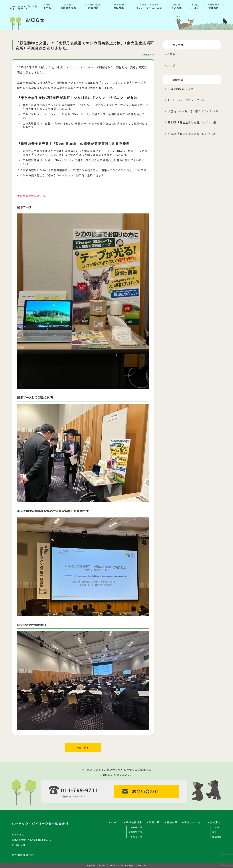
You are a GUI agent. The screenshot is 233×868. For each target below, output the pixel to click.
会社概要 (217, 836)
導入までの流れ (194, 822)
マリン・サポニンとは (149, 6)
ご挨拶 (216, 827)
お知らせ (173, 54)
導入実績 (177, 6)
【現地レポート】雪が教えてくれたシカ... (194, 111)
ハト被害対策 (135, 836)
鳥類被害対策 (135, 832)
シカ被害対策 (135, 827)
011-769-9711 (80, 790)
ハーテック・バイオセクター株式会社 (23, 8)
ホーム (47, 6)
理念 (215, 832)
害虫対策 (119, 6)
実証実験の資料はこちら (33, 196)
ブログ (195, 6)
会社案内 (214, 6)
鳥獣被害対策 (68, 6)
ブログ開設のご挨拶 (180, 89)
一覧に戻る (83, 747)
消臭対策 (93, 6)
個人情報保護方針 (23, 855)
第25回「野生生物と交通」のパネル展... (193, 122)
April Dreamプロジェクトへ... (187, 100)
